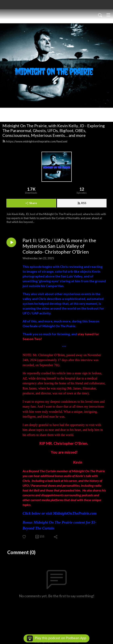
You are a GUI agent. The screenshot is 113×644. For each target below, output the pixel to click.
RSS (82, 203)
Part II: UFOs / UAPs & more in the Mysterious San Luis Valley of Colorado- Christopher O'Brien (59, 246)
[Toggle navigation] (108, 15)
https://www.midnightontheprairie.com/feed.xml (35, 141)
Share (31, 203)
